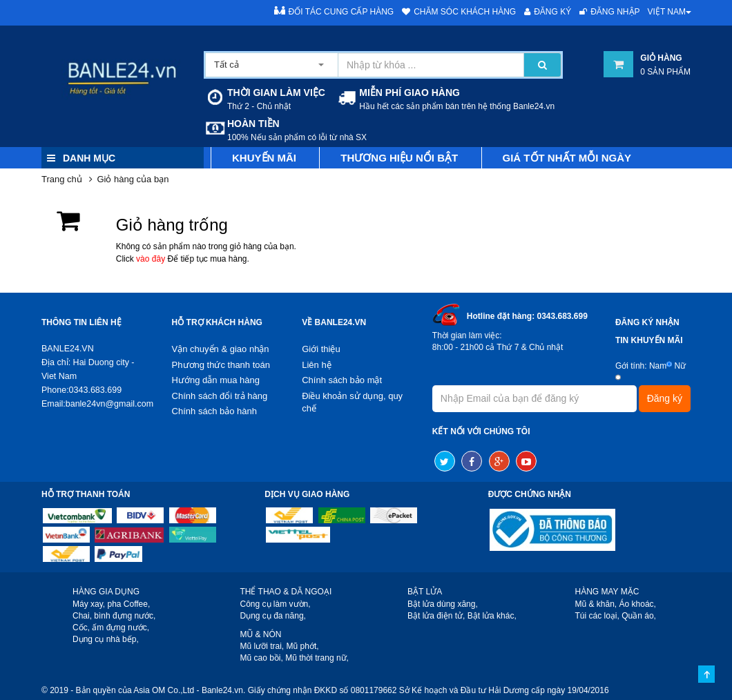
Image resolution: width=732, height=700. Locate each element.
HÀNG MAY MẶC (607, 592)
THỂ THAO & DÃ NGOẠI (286, 592)
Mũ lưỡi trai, (262, 646)
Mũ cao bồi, (262, 658)
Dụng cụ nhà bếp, (106, 639)
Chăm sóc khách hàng (459, 12)
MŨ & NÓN (261, 634)
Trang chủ (62, 179)
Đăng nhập (609, 12)
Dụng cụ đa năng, (273, 616)
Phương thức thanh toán (221, 365)
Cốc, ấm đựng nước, (111, 628)
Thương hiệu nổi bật (399, 158)
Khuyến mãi (264, 158)
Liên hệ (316, 365)
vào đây (151, 259)
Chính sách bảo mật (342, 380)
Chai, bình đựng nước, (114, 616)
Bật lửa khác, (492, 616)
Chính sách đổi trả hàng (220, 396)
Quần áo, (639, 616)
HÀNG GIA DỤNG (106, 592)
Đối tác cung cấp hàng (334, 11)
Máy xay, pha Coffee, (111, 604)
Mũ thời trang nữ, (317, 658)
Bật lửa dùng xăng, (443, 604)
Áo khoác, (638, 604)
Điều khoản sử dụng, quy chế (352, 402)
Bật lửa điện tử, (436, 616)
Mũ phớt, (303, 646)
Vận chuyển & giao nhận (221, 349)
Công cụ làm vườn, (276, 604)
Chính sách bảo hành (214, 411)
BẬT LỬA (425, 592)
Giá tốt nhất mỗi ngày (567, 158)
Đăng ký (548, 12)
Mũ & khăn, (596, 604)
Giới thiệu (321, 349)
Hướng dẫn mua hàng (216, 380)
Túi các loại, (597, 616)
